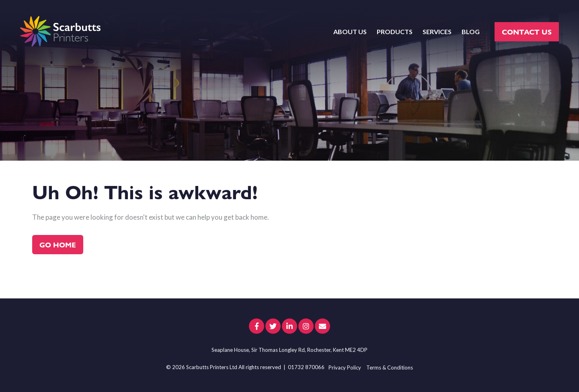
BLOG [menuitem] (471, 32)
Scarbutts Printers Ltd (212, 367)
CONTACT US (527, 32)
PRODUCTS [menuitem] (395, 32)
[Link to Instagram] (306, 326)
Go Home (58, 244)
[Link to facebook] (257, 326)
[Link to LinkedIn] (289, 326)
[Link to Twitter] (273, 326)
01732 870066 (306, 367)
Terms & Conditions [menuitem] (390, 367)
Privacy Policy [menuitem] (345, 367)
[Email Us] (322, 326)
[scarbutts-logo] (60, 32)
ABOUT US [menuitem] (350, 32)
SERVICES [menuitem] (437, 32)
